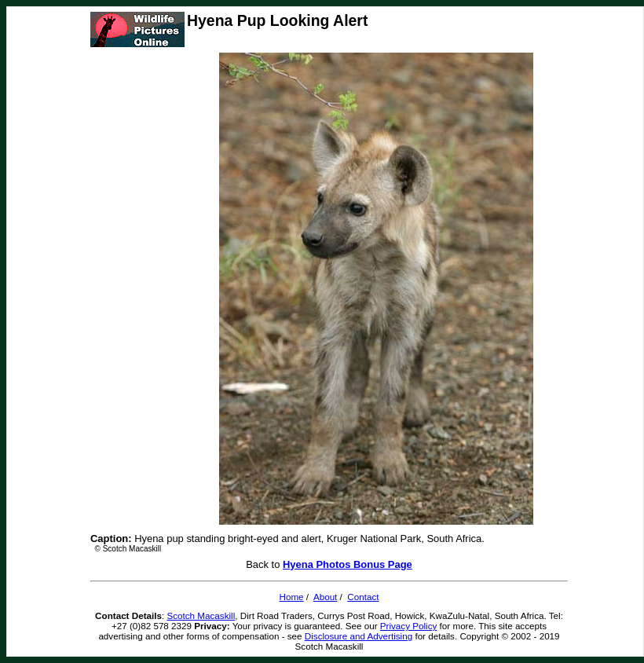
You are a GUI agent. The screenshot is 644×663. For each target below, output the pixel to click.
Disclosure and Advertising (359, 636)
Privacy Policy (409, 626)
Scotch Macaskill (201, 615)
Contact (363, 597)
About (325, 597)
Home (291, 597)
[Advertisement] (153, 289)
